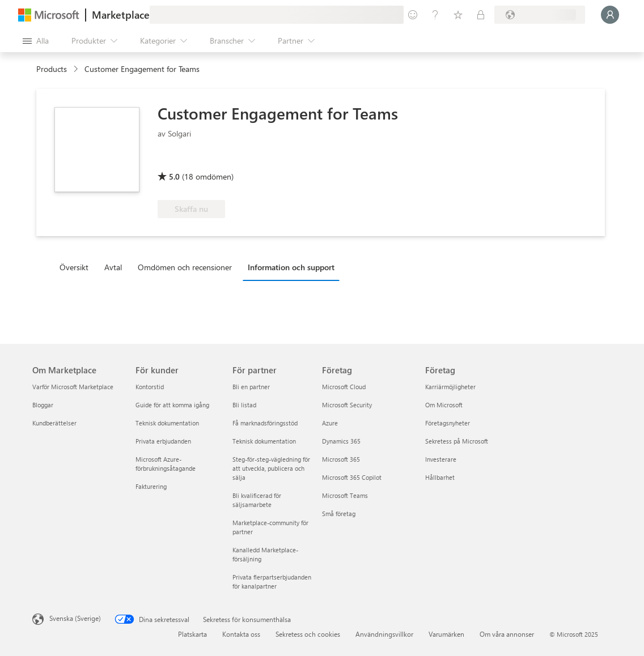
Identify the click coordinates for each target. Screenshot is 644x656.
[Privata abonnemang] (481, 15)
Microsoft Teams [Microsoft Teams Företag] (345, 495)
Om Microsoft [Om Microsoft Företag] (444, 405)
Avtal (113, 267)
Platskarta (192, 634)
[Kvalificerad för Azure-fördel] (291, 160)
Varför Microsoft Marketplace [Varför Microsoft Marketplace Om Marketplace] (73, 387)
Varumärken (446, 634)
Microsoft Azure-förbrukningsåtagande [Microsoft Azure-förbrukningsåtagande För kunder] (166, 464)
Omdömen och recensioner (185, 267)
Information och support (291, 267)
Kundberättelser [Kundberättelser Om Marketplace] (54, 423)
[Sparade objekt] (458, 15)
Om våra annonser (507, 634)
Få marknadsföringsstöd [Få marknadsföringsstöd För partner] (265, 423)
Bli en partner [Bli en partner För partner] (251, 387)
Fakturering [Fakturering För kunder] (151, 486)
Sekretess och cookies (308, 634)
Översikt (74, 267)
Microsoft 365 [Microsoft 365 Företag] (341, 459)
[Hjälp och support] (435, 15)
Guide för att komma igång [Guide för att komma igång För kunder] (172, 405)
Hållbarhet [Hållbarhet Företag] (440, 477)
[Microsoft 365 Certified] (200, 160)
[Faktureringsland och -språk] (540, 15)
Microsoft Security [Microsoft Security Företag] (347, 405)
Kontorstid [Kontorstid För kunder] (150, 387)
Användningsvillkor (384, 634)
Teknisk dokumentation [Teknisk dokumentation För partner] (264, 441)
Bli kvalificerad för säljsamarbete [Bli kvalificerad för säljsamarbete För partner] (257, 500)
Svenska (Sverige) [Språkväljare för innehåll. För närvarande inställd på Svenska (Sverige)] (75, 618)
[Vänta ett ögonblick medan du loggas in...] (610, 15)
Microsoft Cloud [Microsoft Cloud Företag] (344, 387)
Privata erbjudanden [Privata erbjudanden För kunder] (163, 441)
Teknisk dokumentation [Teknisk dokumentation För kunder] (167, 423)
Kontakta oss (241, 634)
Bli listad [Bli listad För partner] (244, 405)
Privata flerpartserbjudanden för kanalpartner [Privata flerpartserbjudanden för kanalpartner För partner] (272, 582)
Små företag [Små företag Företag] (339, 514)
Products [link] (52, 69)
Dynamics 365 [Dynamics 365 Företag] (341, 441)
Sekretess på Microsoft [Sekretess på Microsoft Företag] (457, 441)
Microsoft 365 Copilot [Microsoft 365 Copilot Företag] (352, 477)
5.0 (174, 176)
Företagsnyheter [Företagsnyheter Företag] (448, 423)
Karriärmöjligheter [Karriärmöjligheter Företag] (450, 387)
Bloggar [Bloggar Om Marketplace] (43, 405)
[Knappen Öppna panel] (36, 41)
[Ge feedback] (413, 15)
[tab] (77, 267)
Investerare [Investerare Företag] (441, 459)
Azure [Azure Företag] (330, 423)
